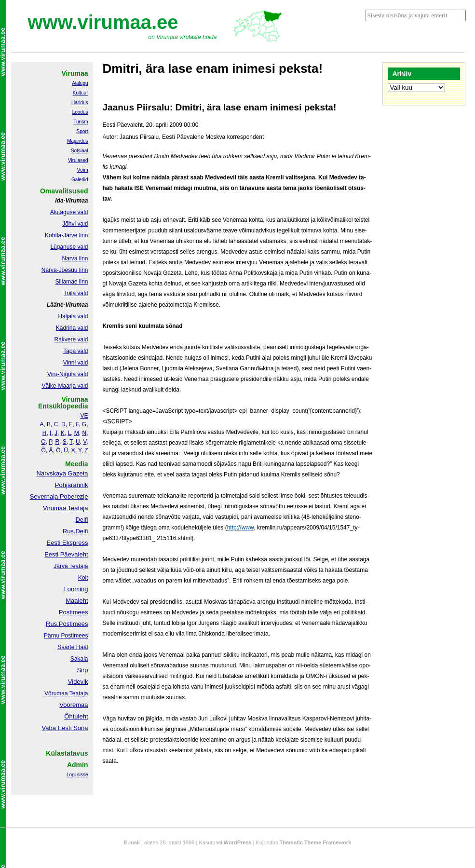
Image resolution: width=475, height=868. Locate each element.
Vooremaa (74, 705)
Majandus (77, 141)
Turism (81, 122)
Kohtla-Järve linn (66, 235)
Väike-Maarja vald (65, 386)
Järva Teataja (71, 566)
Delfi (81, 520)
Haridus (80, 102)
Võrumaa (56, 693)
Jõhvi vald (75, 224)
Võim (83, 170)
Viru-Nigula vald (68, 374)
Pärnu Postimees (66, 636)
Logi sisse (77, 775)
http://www (240, 528)
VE (84, 416)
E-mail (132, 842)
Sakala (79, 659)
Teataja (78, 693)
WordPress (238, 842)
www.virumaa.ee (103, 22)
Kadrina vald (72, 328)
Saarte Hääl (73, 647)
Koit (83, 578)
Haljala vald (73, 316)
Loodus (80, 112)
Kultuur (81, 93)
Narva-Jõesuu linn (65, 270)
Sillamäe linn (71, 282)
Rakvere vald (71, 339)
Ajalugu (80, 83)
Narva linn (75, 258)
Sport (82, 131)
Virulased (78, 160)
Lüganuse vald (69, 247)
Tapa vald (75, 351)
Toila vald (76, 293)
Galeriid (80, 180)
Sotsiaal (80, 151)
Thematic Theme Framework (316, 842)
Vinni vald (76, 363)
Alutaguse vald (69, 212)
